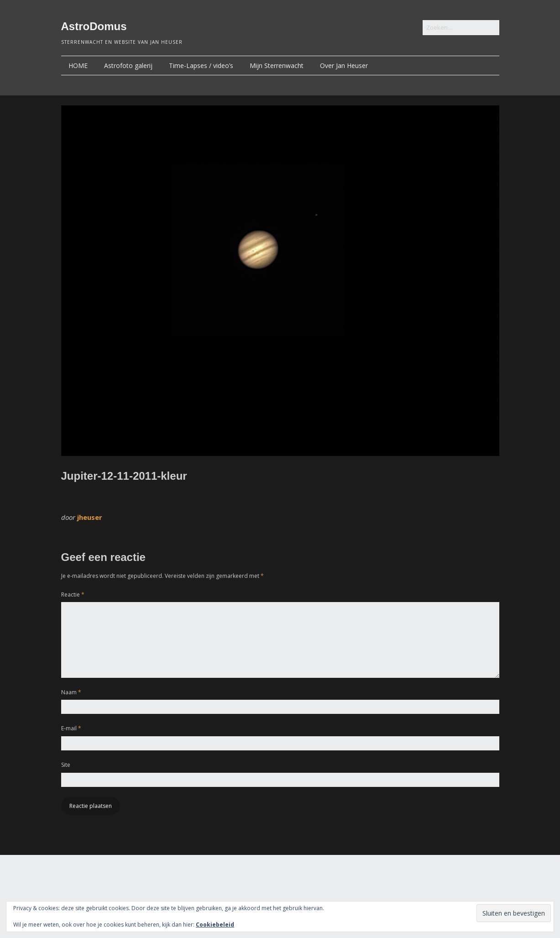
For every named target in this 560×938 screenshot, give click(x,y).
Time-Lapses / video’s (201, 66)
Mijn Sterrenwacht (277, 66)
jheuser (90, 517)
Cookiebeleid (215, 925)
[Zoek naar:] (461, 28)
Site (66, 765)
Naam (71, 692)
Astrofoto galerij (128, 66)
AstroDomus (94, 26)
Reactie (73, 595)
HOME (78, 66)
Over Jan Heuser (344, 66)
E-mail (71, 728)
